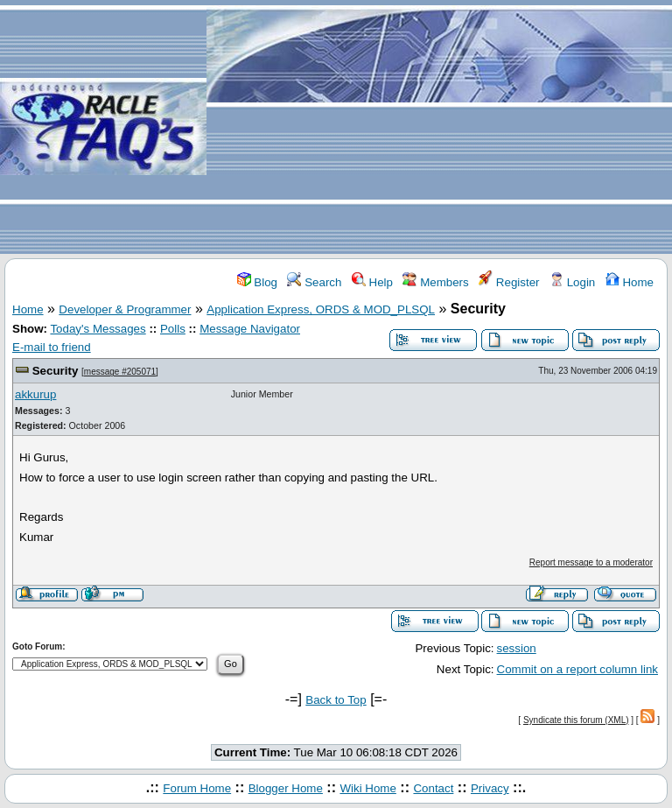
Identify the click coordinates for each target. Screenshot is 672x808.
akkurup (35, 394)
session (517, 648)
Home (630, 282)
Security (56, 371)
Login (572, 282)
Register (509, 282)
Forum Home (197, 788)
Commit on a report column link (577, 669)
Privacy (490, 788)
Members (435, 282)
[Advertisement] (439, 128)
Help (372, 282)
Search (314, 282)
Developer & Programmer (125, 309)
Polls (173, 329)
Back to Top (336, 700)
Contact (433, 788)
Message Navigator (250, 329)
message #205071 (120, 372)
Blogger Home (286, 788)
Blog (257, 282)
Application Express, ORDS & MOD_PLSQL (321, 309)
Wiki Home (367, 788)
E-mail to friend (52, 347)
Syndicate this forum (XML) (576, 720)
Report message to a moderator (591, 562)
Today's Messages (98, 329)
